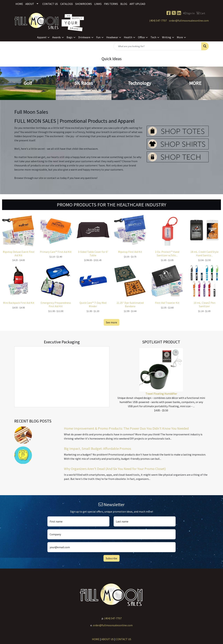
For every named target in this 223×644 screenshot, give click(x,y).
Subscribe (111, 558)
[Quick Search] (157, 46)
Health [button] (128, 37)
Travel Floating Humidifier (161, 394)
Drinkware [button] (84, 37)
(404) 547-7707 (158, 21)
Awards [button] (57, 37)
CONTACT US (123, 639)
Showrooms (84, 4)
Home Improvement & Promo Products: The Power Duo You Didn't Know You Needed (126, 428)
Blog (124, 4)
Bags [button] (70, 37)
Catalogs (67, 4)
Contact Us (50, 4)
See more (111, 322)
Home (19, 4)
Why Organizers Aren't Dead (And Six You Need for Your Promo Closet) (115, 469)
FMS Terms (111, 4)
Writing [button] (167, 37)
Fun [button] (98, 37)
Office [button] (141, 37)
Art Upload (137, 4)
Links (98, 4)
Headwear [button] (112, 37)
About (30, 4)
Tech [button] (153, 37)
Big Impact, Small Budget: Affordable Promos (97, 448)
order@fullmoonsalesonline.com (189, 21)
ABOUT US (108, 639)
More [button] (180, 37)
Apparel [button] (42, 37)
